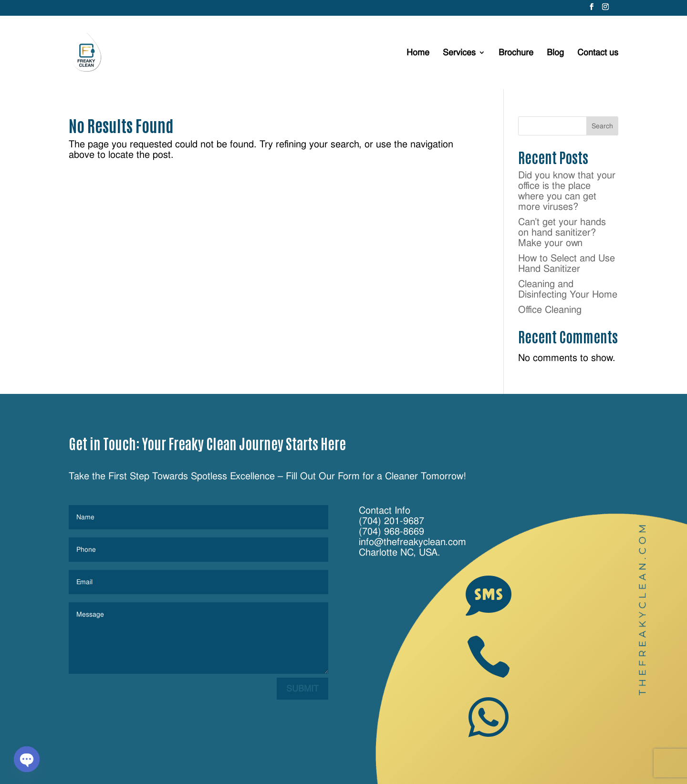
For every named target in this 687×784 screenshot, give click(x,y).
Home (418, 53)
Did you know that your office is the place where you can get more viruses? (567, 191)
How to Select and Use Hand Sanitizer (567, 263)
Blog (555, 53)
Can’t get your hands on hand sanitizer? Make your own (562, 232)
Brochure (516, 53)
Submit (302, 688)
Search (602, 126)
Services (459, 53)
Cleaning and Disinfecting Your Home (568, 289)
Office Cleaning (550, 309)
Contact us (598, 53)
